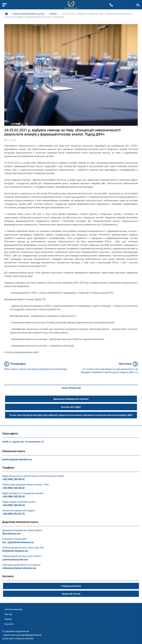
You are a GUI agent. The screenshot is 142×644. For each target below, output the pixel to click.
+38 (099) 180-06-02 (13, 488)
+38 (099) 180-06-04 (13, 505)
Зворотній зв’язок (71, 594)
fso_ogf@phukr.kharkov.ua (18, 542)
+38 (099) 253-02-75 (13, 514)
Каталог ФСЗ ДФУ (71, 407)
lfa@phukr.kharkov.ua (15, 551)
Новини (8, 619)
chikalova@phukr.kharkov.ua (19, 568)
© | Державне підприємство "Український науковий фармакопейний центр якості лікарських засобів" (22, 635)
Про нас (9, 614)
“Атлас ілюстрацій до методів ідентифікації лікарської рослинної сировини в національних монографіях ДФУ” (71, 415)
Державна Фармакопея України (71, 399)
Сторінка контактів (71, 586)
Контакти (9, 624)
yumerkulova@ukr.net (15, 560)
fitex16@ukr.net (11, 534)
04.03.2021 (10, 140)
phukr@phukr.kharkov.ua (17, 459)
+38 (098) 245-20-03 (13, 497)
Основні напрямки (14, 609)
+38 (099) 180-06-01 (13, 479)
